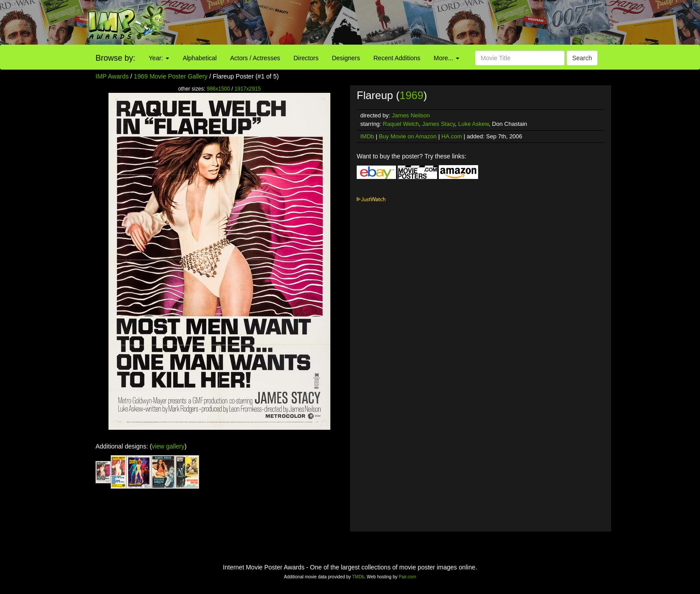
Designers (346, 58)
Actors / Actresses (255, 58)
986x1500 (218, 89)
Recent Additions (397, 58)
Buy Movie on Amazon (408, 136)
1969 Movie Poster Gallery (171, 76)
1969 (411, 95)
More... (447, 58)
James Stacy (439, 124)
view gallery (168, 446)
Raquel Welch (401, 124)
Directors (306, 58)
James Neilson (411, 115)
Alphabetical (200, 58)
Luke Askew (473, 124)
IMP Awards (112, 76)
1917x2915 (248, 89)
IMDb (367, 136)
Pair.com (407, 577)
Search (582, 58)
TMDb (358, 577)
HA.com (452, 136)
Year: (159, 58)
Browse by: (115, 58)
